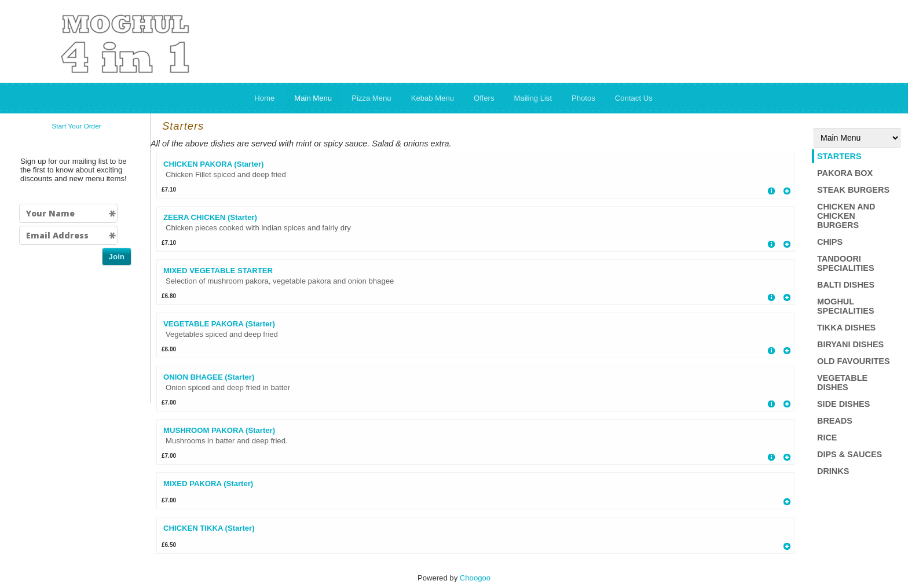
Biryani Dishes (850, 344)
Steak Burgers (853, 190)
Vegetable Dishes (842, 383)
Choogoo (475, 578)
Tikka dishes (846, 328)
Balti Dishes (846, 285)
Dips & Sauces (850, 454)
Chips (830, 242)
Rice (827, 438)
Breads (835, 421)
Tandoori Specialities (846, 263)
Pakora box (845, 173)
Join (117, 257)
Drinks (833, 471)
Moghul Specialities (846, 306)
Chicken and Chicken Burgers (846, 216)
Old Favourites (854, 361)
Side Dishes (843, 404)
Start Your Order (76, 126)
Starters (839, 156)
